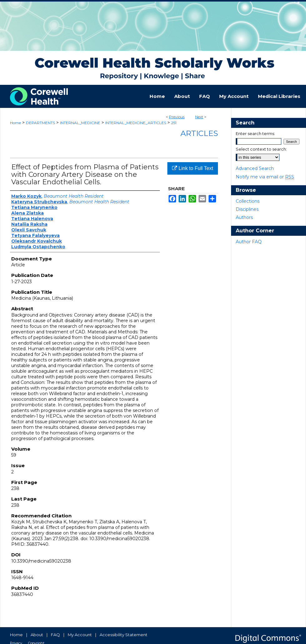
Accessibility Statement (123, 635)
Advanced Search (255, 168)
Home (15, 123)
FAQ (55, 635)
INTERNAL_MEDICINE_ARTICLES (136, 123)
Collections (248, 201)
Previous (177, 117)
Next (199, 117)
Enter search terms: (255, 133)
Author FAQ (249, 242)
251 (174, 123)
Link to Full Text (192, 168)
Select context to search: (261, 149)
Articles (199, 133)
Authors (244, 217)
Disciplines (247, 209)
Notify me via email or (265, 177)
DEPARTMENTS (40, 123)
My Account (80, 635)
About (37, 635)
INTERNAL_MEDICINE (80, 123)
